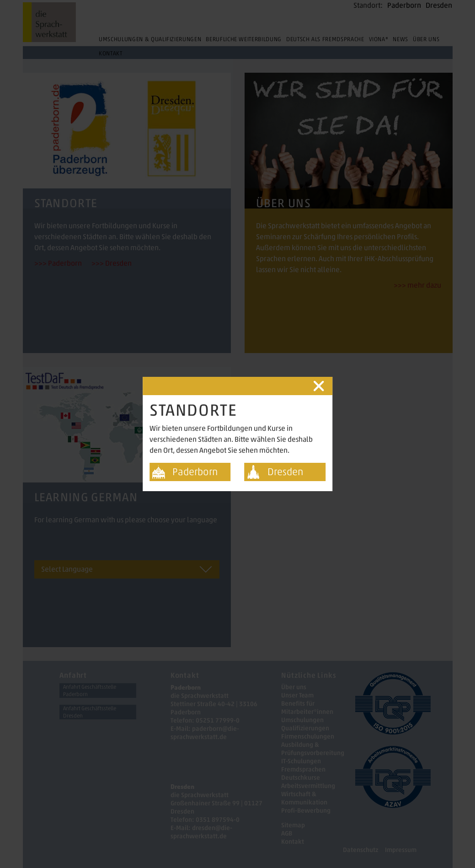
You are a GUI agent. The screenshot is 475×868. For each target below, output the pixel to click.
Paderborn (195, 472)
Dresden (285, 472)
